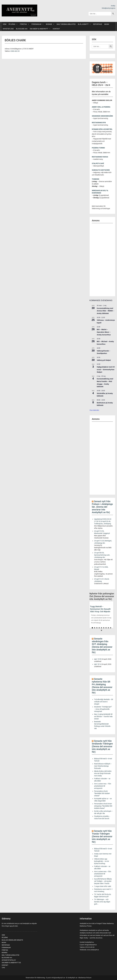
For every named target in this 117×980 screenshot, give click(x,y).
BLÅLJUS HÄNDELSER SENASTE (12, 940)
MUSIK (107, 24)
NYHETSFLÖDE (8, 29)
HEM (5, 24)
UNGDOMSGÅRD (107, 116)
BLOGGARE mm (22, 29)
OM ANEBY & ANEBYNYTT (40, 29)
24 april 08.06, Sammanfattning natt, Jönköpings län (102, 555)
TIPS (3, 968)
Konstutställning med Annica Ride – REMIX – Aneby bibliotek (105, 311)
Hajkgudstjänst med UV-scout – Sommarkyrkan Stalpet (106, 369)
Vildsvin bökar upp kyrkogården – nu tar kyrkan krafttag (102, 861)
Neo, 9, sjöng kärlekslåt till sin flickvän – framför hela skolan (103, 716)
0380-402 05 (15, 51)
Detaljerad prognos (109, 8)
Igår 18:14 (98, 664)
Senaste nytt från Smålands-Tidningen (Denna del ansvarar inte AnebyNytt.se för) (102, 746)
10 (101, 630)
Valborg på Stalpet (104, 360)
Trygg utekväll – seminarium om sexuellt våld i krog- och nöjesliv (100, 609)
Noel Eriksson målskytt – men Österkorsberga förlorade (103, 766)
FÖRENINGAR (38, 24)
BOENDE (50, 24)
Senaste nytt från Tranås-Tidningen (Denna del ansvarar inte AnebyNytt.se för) (102, 836)
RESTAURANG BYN (99, 123)
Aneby (113, 6)
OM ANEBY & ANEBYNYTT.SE (11, 963)
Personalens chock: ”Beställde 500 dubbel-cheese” (102, 793)
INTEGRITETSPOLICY (9, 960)
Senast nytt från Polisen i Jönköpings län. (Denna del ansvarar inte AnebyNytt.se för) (102, 507)
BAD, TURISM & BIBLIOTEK (66, 24)
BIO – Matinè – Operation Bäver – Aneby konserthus (104, 332)
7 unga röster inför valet (103, 886)
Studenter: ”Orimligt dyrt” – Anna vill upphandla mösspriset (103, 709)
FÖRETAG (25, 24)
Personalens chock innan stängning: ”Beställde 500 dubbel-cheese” (103, 806)
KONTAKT (56, 29)
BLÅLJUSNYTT (84, 24)
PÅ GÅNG (13, 24)
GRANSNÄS (96, 116)
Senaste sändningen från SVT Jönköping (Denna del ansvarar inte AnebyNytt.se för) (102, 645)
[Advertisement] (102, 260)
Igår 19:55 (98, 659)
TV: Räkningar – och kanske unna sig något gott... (102, 902)
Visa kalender (94, 410)
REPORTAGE (98, 24)
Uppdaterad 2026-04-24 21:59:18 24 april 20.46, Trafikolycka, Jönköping (103, 521)
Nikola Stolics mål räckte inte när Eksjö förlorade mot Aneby (103, 773)
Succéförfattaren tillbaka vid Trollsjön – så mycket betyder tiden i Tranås (103, 881)
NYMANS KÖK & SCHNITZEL (102, 129)
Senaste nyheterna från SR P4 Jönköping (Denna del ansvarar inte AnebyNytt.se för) (102, 686)
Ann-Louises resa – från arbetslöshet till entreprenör (103, 786)
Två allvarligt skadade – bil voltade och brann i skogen (104, 702)
